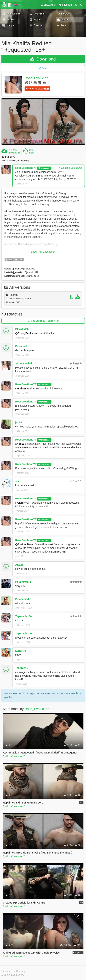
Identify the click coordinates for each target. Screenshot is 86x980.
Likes (32, 153)
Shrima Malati (24, 364)
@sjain (19, 503)
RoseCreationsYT (26, 168)
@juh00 (20, 444)
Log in (21, 694)
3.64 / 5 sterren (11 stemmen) (15, 160)
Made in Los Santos (13, 975)
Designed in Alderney (14, 971)
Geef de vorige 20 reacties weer (43, 321)
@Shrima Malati (25, 544)
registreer (35, 694)
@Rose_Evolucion (26, 333)
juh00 (19, 422)
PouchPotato (23, 582)
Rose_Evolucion (36, 78)
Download (43, 59)
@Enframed (22, 389)
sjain (18, 481)
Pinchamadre (23, 599)
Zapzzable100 (23, 616)
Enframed (21, 346)
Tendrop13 (22, 668)
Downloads (14, 153)
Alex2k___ (22, 565)
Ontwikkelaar (44, 168)
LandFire (21, 651)
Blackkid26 (22, 329)
